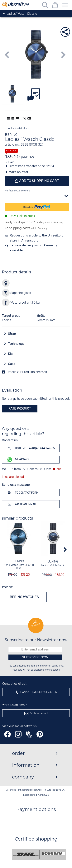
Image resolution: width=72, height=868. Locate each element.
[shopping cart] (55, 6)
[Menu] (65, 6)
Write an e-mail (22, 504)
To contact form (22, 492)
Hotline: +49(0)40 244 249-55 (31, 448)
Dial (11, 354)
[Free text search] (45, 6)
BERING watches (24, 597)
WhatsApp (18, 460)
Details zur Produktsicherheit (27, 372)
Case (12, 364)
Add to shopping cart (39, 181)
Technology (17, 344)
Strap (12, 334)
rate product (20, 408)
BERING (19, 561)
